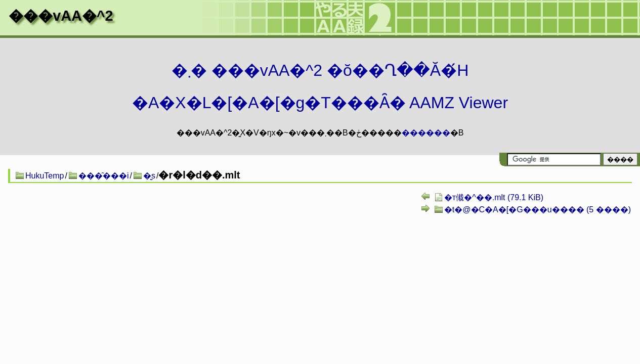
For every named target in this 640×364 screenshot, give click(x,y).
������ (426, 133)
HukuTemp (45, 176)
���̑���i (104, 176)
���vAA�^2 (61, 16)
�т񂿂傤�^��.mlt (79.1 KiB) (494, 197)
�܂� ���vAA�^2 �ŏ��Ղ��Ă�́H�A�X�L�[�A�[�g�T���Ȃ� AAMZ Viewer (320, 86)
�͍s (149, 176)
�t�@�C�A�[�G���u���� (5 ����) (538, 210)
